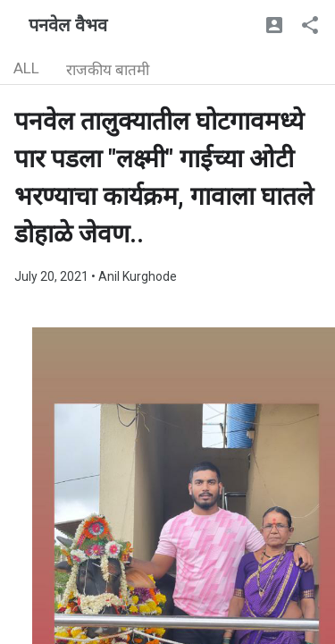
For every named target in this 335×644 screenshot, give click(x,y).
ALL (26, 68)
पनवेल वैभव (68, 25)
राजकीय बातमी (108, 70)
